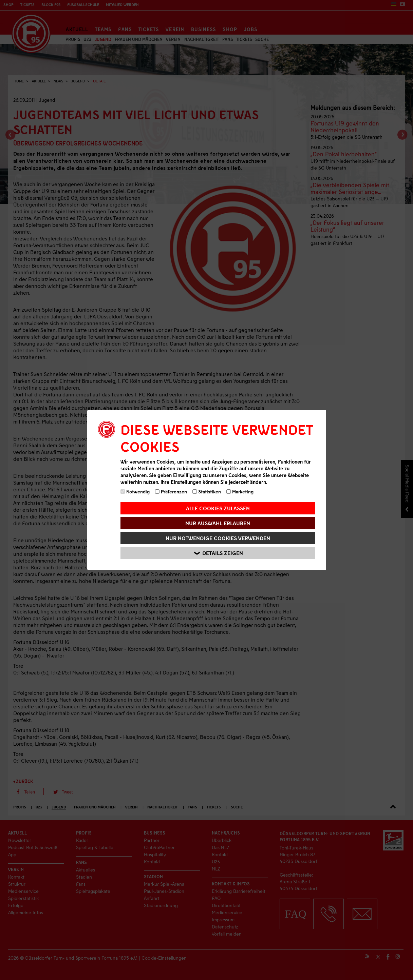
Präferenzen (171, 492)
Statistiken (207, 492)
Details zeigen (219, 553)
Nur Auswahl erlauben (218, 523)
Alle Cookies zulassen (218, 508)
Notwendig (135, 492)
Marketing (240, 492)
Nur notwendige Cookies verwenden (218, 538)
